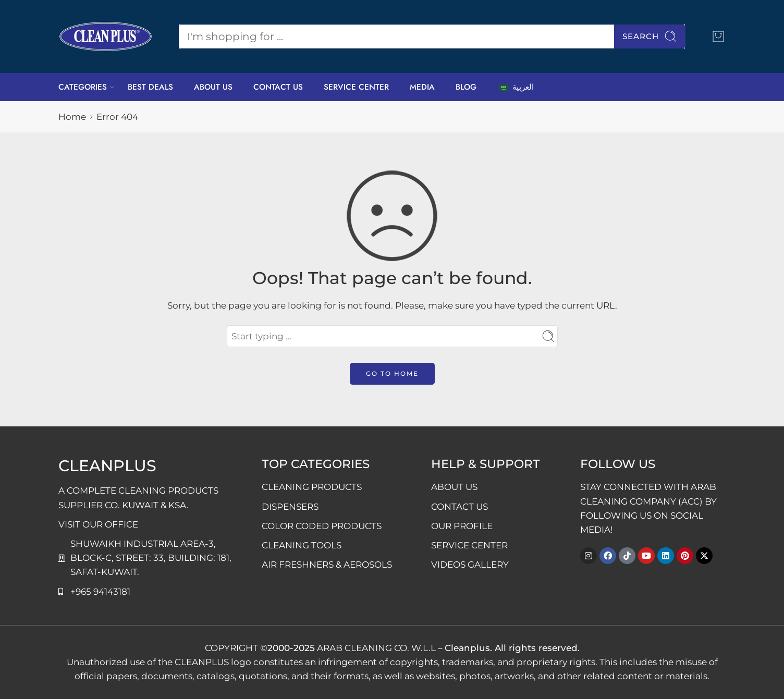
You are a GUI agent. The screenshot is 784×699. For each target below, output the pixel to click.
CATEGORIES (83, 87)
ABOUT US (213, 87)
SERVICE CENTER (356, 87)
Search (650, 36)
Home (72, 117)
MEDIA (422, 87)
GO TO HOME (392, 373)
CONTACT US (278, 87)
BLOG (466, 87)
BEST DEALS (150, 87)
